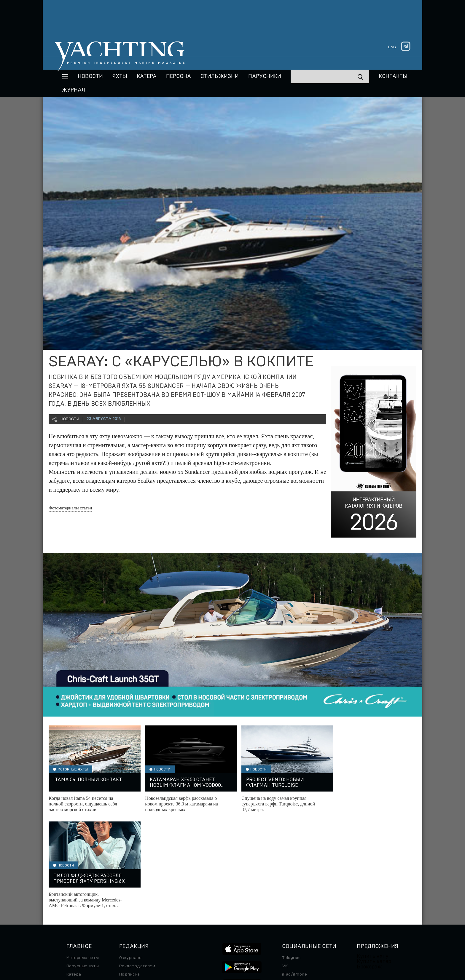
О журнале (130, 862)
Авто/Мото (78, 904)
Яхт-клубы (368, 898)
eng (392, 47)
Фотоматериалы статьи (70, 508)
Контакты (393, 76)
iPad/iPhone (294, 879)
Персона (179, 76)
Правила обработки (281, 946)
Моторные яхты (83, 862)
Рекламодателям (137, 870)
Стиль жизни (220, 76)
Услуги (364, 907)
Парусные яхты (83, 870)
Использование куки (326, 946)
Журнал (74, 90)
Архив (126, 887)
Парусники (265, 76)
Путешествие (81, 887)
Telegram (291, 862)
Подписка (130, 879)
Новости (90, 76)
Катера (147, 76)
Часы (72, 912)
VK (285, 870)
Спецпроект (79, 895)
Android (290, 887)
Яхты (120, 76)
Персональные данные (235, 946)
